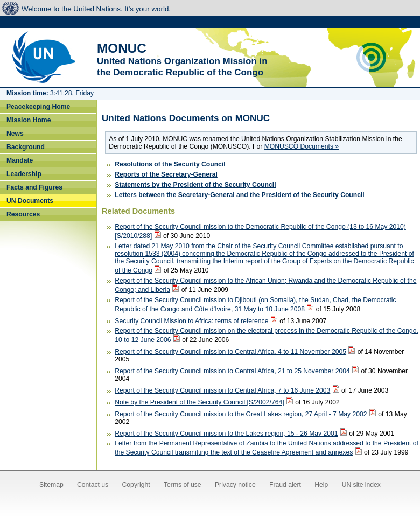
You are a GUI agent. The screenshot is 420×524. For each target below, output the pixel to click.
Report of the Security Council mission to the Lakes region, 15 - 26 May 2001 (226, 434)
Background (26, 147)
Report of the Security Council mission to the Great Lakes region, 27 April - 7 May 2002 (241, 414)
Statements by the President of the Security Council (195, 185)
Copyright (136, 485)
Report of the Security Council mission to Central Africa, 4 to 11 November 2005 (230, 352)
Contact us (93, 485)
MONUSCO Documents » (302, 146)
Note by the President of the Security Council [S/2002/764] (199, 402)
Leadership (24, 174)
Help (321, 485)
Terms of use (183, 485)
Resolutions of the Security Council (170, 164)
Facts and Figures (34, 187)
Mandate (20, 160)
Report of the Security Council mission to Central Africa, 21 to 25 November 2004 (232, 371)
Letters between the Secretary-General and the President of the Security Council (239, 195)
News (15, 134)
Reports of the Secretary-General (166, 174)
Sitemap (51, 485)
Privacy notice (235, 485)
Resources (23, 214)
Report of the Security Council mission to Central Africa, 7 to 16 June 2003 (222, 390)
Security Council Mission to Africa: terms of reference (191, 321)
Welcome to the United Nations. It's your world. (96, 9)
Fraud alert (285, 485)
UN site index (361, 485)
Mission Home (29, 120)
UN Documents (30, 201)
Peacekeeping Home (38, 107)
